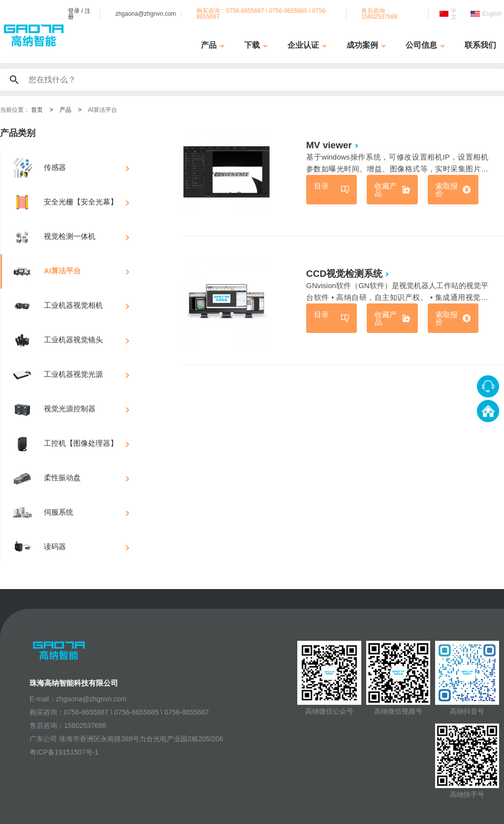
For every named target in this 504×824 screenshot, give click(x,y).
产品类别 (18, 133)
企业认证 (303, 45)
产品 (209, 45)
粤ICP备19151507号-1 (64, 752)
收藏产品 (386, 190)
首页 (37, 110)
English (492, 14)
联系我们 (480, 45)
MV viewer (329, 145)
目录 (321, 186)
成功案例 (362, 45)
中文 (454, 14)
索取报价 (447, 190)
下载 (252, 45)
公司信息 (421, 45)
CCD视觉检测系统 (344, 274)
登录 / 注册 (79, 14)
